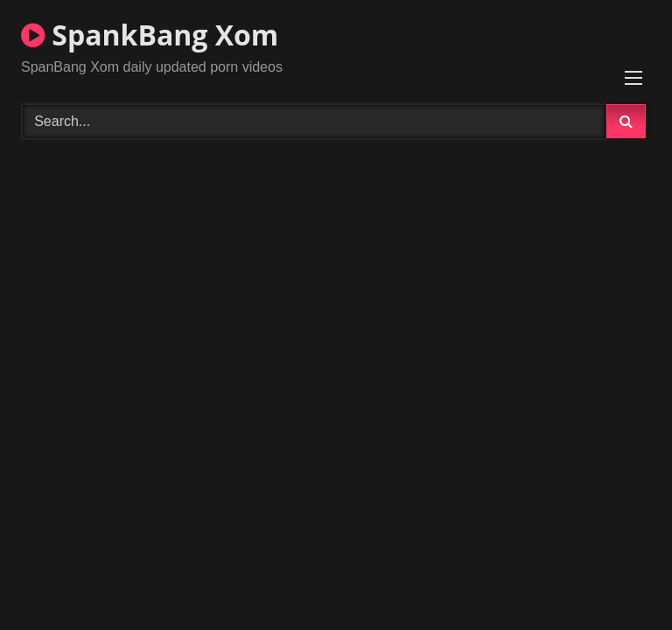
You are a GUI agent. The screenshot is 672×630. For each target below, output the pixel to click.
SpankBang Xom (150, 35)
